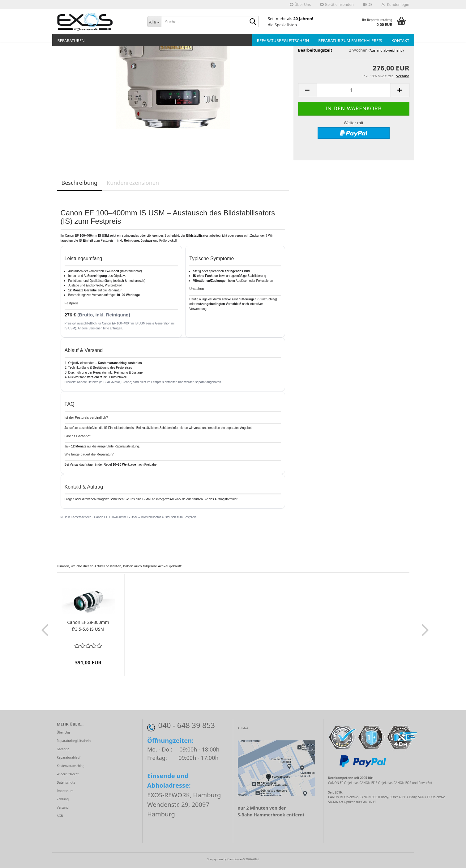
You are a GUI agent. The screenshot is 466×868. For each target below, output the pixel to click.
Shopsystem (215, 859)
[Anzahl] (354, 90)
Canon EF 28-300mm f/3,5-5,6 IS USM (88, 626)
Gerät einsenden (337, 4)
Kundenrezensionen (133, 183)
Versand (63, 807)
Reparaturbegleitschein (283, 40)
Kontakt (400, 40)
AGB (60, 816)
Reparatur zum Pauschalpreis (350, 40)
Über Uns (300, 4)
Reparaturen (71, 40)
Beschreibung (80, 183)
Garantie (63, 749)
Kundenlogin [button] (395, 4)
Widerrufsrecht (68, 774)
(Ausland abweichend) (386, 50)
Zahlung (63, 799)
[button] (368, 5)
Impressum (65, 791)
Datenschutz (66, 782)
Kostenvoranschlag (71, 766)
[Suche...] (154, 22)
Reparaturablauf (69, 757)
